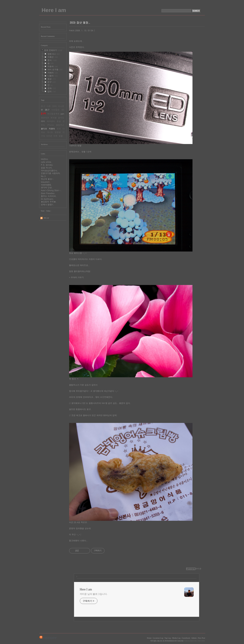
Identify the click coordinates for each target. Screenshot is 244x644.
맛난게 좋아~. (48, 179)
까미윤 (153, 641)
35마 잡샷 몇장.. (80, 23)
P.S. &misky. (47, 165)
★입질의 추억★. (49, 202)
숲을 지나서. (47, 168)
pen (62, 114)
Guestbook (186, 638)
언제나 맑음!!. (48, 204)
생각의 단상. (47, 187)
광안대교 (45, 118)
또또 (59, 129)
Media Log (176, 638)
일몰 (61, 136)
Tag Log (168, 638)
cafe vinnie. (47, 162)
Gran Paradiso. (48, 193)
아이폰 (49, 136)
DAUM (180, 641)
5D (63, 110)
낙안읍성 (55, 110)
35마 (54, 106)
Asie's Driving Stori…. (51, 190)
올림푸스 (60, 125)
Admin (194, 638)
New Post (201, 638)
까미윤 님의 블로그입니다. (94, 594)
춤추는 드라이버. (49, 196)
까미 (43, 121)
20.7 (47, 110)
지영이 (52, 129)
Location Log (158, 638)
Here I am (54, 10)
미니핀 (61, 106)
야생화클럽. (47, 185)
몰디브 (44, 129)
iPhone (50, 125)
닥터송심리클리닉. (50, 170)
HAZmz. (45, 159)
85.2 (43, 106)
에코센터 (51, 121)
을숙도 (61, 118)
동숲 (59, 121)
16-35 (50, 132)
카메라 (72, 31)
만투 (56, 136)
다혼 (49, 106)
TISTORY (48, 638)
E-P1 (44, 114)
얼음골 (58, 132)
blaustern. (46, 182)
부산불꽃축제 (53, 114)
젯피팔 (54, 118)
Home (149, 638)
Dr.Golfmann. (47, 199)
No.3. (44, 176)
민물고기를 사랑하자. (51, 173)
